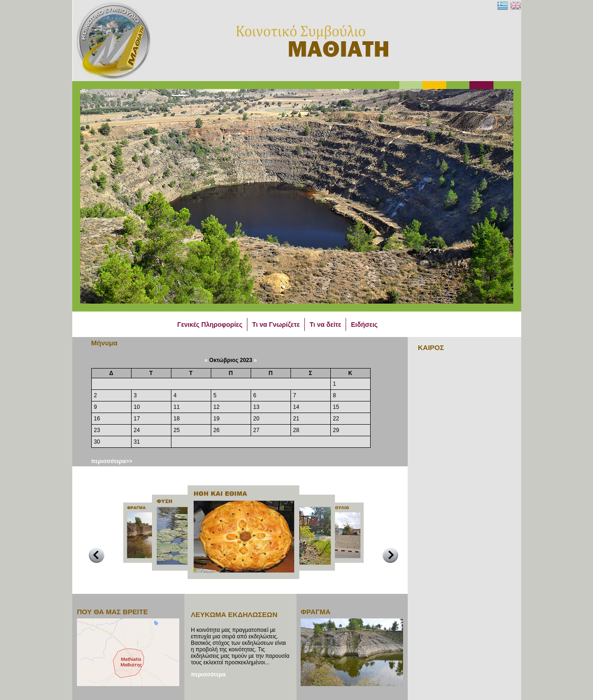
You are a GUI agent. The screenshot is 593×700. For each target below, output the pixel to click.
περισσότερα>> (112, 461)
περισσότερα (208, 675)
